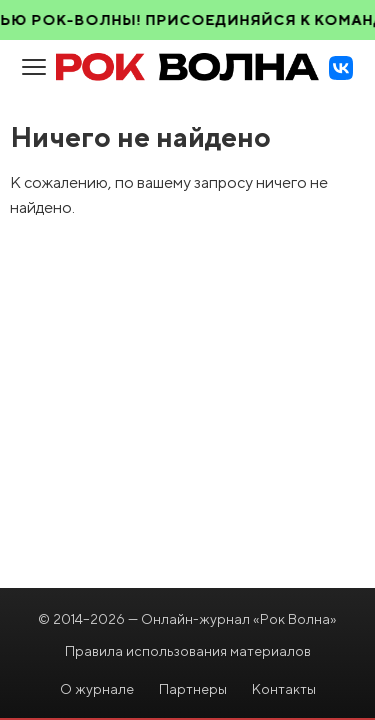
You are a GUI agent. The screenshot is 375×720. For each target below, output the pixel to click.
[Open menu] (34, 68)
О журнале (97, 689)
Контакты (284, 689)
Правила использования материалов (188, 651)
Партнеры (193, 689)
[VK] (341, 68)
